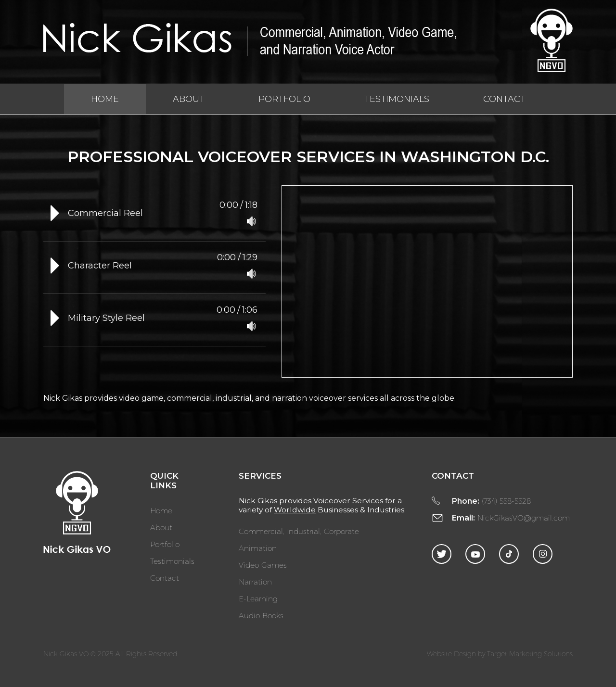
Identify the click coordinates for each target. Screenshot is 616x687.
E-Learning (258, 598)
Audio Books (261, 615)
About (189, 99)
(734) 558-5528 (506, 501)
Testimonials (397, 99)
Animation (258, 548)
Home (105, 99)
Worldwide (295, 510)
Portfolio (284, 99)
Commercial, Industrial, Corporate (299, 531)
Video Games (263, 565)
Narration (255, 581)
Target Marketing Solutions (530, 654)
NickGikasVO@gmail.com (524, 517)
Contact (504, 99)
